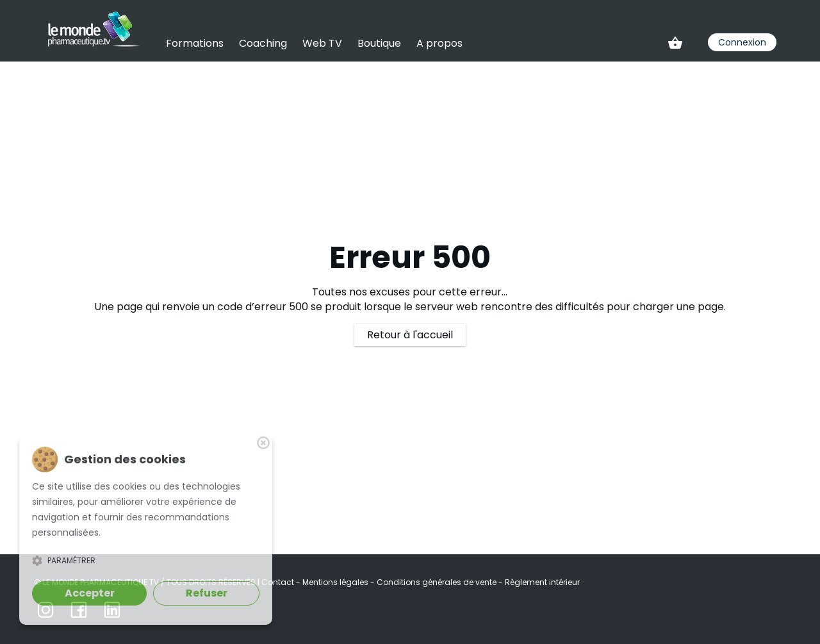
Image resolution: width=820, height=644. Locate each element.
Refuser (207, 593)
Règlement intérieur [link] (542, 582)
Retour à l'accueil (410, 335)
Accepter (90, 593)
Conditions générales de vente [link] (438, 582)
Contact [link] (279, 582)
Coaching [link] (263, 43)
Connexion (742, 42)
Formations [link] (195, 43)
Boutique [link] (379, 43)
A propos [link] (439, 43)
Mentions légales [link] (336, 582)
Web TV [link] (322, 43)
